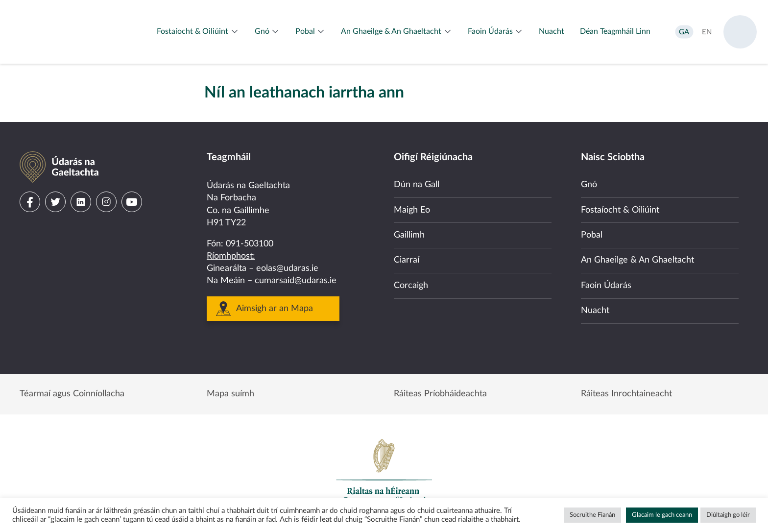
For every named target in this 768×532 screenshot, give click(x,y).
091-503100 (250, 244)
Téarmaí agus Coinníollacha (72, 394)
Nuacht (595, 311)
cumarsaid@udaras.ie (296, 281)
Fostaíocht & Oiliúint (620, 210)
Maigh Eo (412, 210)
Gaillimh (409, 235)
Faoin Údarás (606, 286)
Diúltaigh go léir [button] (728, 515)
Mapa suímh (230, 394)
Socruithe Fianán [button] (592, 515)
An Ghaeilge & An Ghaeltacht (637, 260)
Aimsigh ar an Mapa (275, 309)
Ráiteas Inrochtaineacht (626, 394)
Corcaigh (411, 286)
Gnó (589, 185)
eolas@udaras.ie (287, 268)
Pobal (592, 235)
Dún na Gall (417, 185)
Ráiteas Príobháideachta (440, 394)
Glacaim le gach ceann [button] (662, 515)
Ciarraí (407, 260)
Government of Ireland (384, 471)
